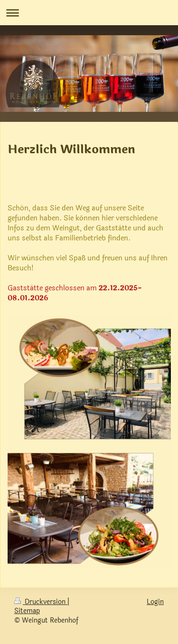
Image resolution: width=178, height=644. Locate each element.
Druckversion (41, 602)
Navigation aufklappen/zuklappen (89, 13)
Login (155, 602)
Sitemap (27, 611)
